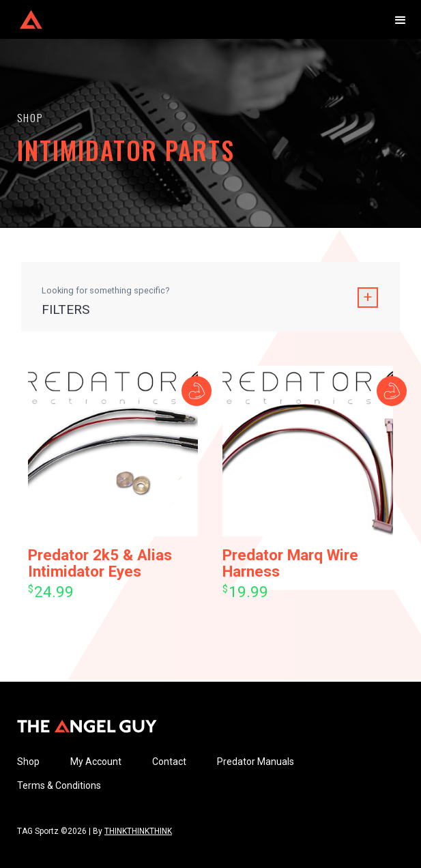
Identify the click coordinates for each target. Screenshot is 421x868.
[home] (28, 19)
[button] (401, 19)
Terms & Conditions (59, 785)
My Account (96, 762)
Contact (169, 762)
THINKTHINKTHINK (138, 831)
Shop (28, 762)
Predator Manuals (256, 762)
